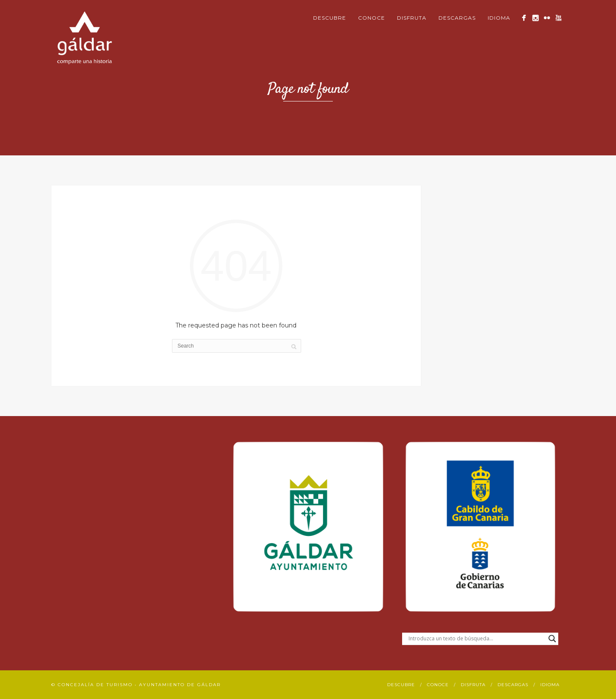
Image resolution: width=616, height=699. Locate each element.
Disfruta (412, 18)
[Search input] (476, 639)
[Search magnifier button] (552, 639)
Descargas (457, 18)
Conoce (372, 18)
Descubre (330, 18)
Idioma (499, 18)
